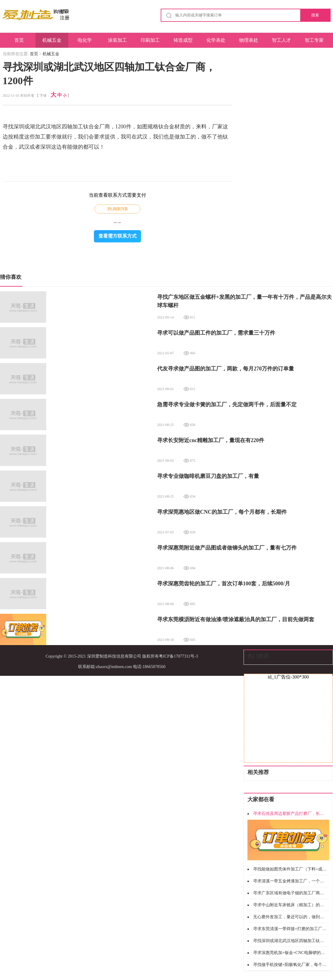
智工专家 (314, 40)
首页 (19, 40)
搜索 (315, 15)
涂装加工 (117, 40)
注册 (65, 18)
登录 (65, 11)
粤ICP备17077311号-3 (178, 656)
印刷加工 (150, 40)
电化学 (85, 40)
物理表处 (249, 40)
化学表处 (216, 40)
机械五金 (52, 40)
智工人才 (281, 40)
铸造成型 (183, 40)
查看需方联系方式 (117, 236)
